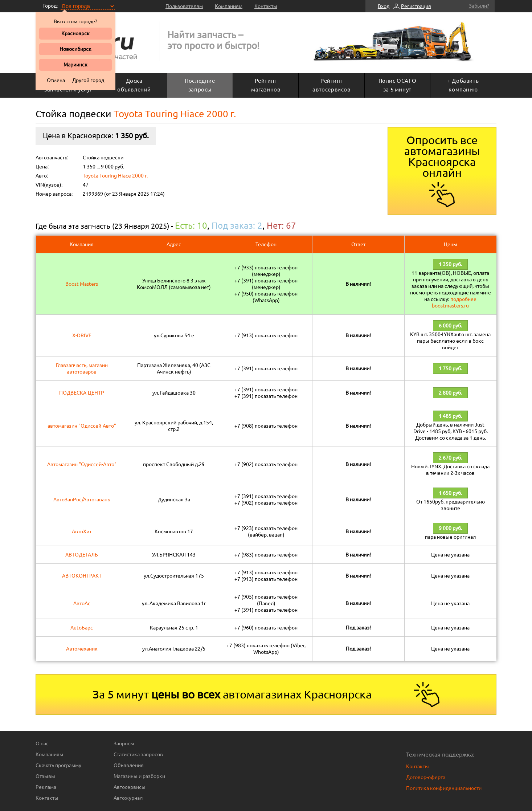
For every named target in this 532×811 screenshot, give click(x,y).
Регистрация (416, 6)
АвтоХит (82, 531)
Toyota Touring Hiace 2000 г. (115, 176)
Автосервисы (130, 787)
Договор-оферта (426, 777)
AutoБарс (82, 628)
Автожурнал (128, 798)
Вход (384, 6)
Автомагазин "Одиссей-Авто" (82, 464)
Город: (50, 6)
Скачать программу (58, 765)
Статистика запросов (138, 754)
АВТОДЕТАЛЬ (82, 555)
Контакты (266, 6)
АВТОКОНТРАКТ (82, 576)
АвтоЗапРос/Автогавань (82, 500)
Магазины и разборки (139, 776)
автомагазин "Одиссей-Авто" (82, 426)
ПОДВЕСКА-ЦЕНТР (82, 393)
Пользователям (184, 6)
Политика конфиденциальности (444, 788)
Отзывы (45, 776)
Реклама (46, 787)
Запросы (124, 743)
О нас (42, 743)
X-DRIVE (82, 335)
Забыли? (479, 6)
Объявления (129, 765)
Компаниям (229, 6)
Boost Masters (82, 284)
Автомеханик (82, 649)
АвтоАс (82, 603)
